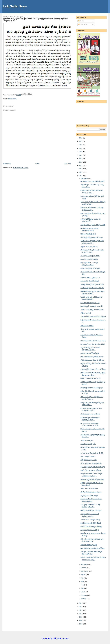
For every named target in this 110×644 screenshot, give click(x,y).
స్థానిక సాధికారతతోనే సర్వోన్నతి (90, 353)
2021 (81, 155)
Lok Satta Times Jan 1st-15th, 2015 (93, 181)
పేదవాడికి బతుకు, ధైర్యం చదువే (90, 277)
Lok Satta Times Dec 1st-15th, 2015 (93, 344)
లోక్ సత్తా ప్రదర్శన (86, 313)
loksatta (10, 99)
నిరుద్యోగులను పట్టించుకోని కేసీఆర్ (91, 523)
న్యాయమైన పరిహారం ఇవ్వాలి (89, 495)
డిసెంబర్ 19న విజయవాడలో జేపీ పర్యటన (93, 317)
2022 (81, 152)
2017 (81, 169)
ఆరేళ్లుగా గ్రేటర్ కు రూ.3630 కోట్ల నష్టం (92, 388)
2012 (81, 610)
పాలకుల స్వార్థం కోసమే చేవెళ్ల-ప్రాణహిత (92, 479)
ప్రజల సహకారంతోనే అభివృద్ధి (89, 259)
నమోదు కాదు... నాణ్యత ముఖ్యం (91, 519)
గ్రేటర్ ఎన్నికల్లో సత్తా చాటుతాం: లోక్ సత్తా (93, 467)
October (84, 568)
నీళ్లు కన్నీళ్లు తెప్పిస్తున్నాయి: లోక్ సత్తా (92, 237)
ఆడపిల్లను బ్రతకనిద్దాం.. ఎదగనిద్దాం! (91, 510)
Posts (81, 21)
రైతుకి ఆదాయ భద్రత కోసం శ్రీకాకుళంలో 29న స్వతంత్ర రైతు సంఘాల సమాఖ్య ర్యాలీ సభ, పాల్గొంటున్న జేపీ (36, 19)
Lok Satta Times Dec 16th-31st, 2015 (93, 341)
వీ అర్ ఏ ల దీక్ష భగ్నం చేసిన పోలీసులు (92, 310)
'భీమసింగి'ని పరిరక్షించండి (88, 234)
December (85, 178)
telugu (15, 99)
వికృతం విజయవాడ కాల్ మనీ (89, 247)
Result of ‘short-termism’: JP (90, 303)
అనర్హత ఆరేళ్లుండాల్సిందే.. (88, 444)
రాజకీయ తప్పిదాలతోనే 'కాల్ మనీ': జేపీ (92, 288)
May (82, 585)
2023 (81, 148)
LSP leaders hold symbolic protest (92, 357)
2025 (81, 141)
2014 (81, 603)
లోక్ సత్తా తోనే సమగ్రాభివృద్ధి (89, 545)
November (85, 564)
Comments (83, 25)
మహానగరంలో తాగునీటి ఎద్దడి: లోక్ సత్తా (93, 548)
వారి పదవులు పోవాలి (87, 326)
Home (37, 163)
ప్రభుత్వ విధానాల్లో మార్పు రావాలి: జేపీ (92, 284)
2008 (81, 624)
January (84, 599)
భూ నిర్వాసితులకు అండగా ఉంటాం (91, 492)
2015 (81, 176)
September (85, 571)
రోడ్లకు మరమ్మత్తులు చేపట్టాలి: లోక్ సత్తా (92, 360)
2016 (81, 172)
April (83, 588)
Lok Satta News (15, 6)
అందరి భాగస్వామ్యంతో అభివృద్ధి (90, 268)
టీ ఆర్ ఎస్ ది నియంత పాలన (89, 489)
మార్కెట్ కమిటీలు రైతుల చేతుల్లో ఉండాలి (93, 225)
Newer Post (7, 163)
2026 (81, 138)
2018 (81, 165)
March (83, 592)
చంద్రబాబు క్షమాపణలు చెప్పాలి (90, 530)
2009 (81, 620)
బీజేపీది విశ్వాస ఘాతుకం (88, 456)
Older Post (67, 163)
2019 (81, 162)
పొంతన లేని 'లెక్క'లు (87, 440)
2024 (81, 145)
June (83, 581)
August (83, 575)
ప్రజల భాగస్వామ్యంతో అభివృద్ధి (90, 281)
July (82, 578)
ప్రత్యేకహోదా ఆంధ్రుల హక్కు (89, 460)
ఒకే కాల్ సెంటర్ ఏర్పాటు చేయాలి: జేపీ (92, 453)
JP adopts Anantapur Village (90, 256)
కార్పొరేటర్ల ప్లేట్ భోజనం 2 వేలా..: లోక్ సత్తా (93, 369)
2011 (81, 614)
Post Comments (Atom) (21, 168)
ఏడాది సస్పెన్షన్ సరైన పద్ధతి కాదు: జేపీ (92, 306)
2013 (81, 607)
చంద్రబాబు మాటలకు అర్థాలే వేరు (90, 414)
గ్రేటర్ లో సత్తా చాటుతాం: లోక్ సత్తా (91, 470)
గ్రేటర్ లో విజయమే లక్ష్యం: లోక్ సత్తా (91, 526)
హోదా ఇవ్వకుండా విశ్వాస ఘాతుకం (91, 463)
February (84, 595)
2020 (81, 159)
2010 (81, 617)
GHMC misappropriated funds (91, 378)
